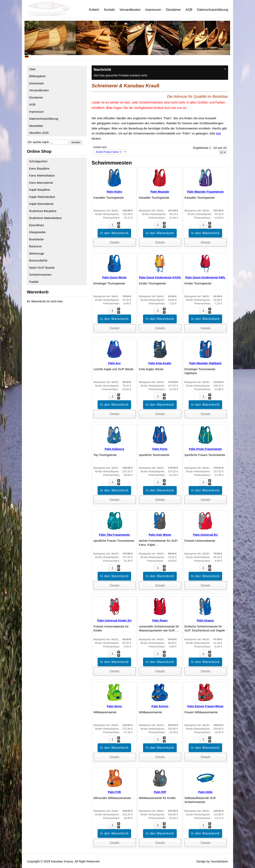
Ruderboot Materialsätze (45, 218)
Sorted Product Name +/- (109, 152)
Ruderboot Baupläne (43, 211)
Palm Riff (160, 792)
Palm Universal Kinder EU (114, 620)
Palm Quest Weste (114, 277)
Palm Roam (160, 620)
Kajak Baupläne (40, 190)
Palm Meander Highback (205, 363)
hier (218, 133)
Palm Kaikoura (114, 449)
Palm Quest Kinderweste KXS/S (160, 277)
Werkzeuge (37, 253)
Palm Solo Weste (160, 535)
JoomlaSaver (219, 861)
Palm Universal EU (205, 535)
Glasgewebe (37, 232)
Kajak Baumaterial (41, 204)
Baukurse (35, 246)
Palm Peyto (160, 449)
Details (115, 242)
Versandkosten (130, 10)
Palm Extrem (160, 706)
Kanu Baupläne (39, 168)
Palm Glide (205, 792)
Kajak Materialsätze (42, 197)
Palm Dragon (205, 620)
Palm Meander (160, 192)
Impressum (153, 10)
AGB (189, 10)
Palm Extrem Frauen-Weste (205, 706)
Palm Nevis (114, 706)
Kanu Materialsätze (42, 175)
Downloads (36, 83)
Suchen (76, 142)
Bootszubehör (38, 260)
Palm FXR (114, 792)
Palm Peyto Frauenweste (205, 449)
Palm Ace (114, 363)
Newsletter (36, 126)
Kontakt (109, 10)
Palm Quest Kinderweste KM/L (205, 277)
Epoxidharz (37, 225)
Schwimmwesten (40, 275)
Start (32, 69)
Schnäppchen (38, 161)
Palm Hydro (114, 192)
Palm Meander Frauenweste (205, 192)
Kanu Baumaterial (41, 183)
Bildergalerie (37, 76)
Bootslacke (36, 239)
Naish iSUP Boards (42, 268)
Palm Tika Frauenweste (114, 535)
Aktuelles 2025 (39, 133)
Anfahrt (94, 10)
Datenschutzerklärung (213, 10)
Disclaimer (173, 10)
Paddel (34, 282)
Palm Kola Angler (160, 363)
